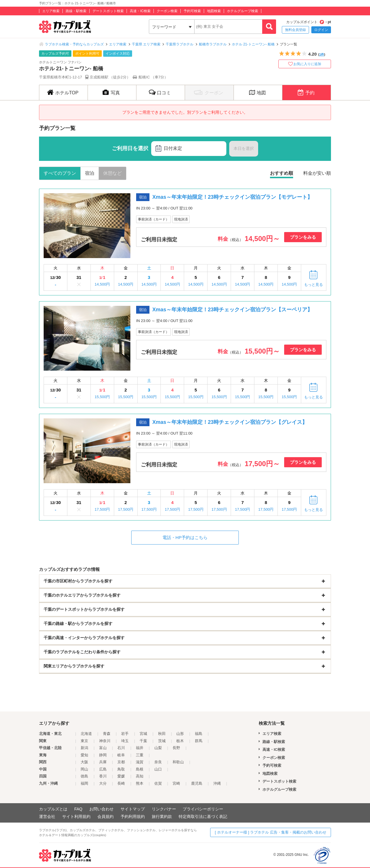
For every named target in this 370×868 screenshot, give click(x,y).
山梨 (158, 748)
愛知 (84, 755)
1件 (322, 54)
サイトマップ (133, 809)
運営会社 (47, 816)
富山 (103, 748)
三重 (140, 755)
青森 (107, 734)
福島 (199, 734)
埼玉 (125, 741)
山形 (180, 734)
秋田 (162, 734)
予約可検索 (192, 11)
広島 (103, 769)
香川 (103, 776)
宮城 (143, 734)
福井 (140, 748)
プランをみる (303, 237)
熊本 (140, 783)
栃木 (180, 741)
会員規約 (106, 816)
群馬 (199, 741)
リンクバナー (164, 809)
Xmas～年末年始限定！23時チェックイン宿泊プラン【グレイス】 (230, 422)
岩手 (125, 734)
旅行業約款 (162, 816)
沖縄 (217, 783)
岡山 (84, 769)
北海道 (86, 734)
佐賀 (158, 783)
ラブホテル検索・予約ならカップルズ (74, 44)
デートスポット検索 (108, 11)
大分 (103, 783)
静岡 (103, 755)
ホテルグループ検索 (243, 11)
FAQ (78, 809)
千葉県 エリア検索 (146, 44)
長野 (176, 748)
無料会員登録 (295, 30)
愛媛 (121, 776)
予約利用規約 (133, 816)
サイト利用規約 (76, 816)
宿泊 (90, 173)
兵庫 (103, 762)
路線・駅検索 (76, 11)
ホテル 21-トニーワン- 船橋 (253, 44)
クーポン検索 (167, 11)
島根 (140, 769)
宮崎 (176, 783)
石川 (121, 748)
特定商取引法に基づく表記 (203, 816)
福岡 (84, 783)
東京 (84, 741)
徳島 (84, 776)
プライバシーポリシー (203, 809)
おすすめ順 (282, 173)
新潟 (84, 748)
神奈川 (105, 741)
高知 (140, 776)
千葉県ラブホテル (180, 44)
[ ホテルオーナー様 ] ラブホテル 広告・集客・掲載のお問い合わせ (271, 832)
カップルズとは (53, 809)
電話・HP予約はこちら (185, 537)
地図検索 (214, 11)
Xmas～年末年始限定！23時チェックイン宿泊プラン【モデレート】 (232, 197)
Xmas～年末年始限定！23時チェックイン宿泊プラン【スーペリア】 (232, 310)
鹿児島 (197, 783)
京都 (121, 762)
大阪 (84, 762)
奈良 (158, 762)
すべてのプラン (60, 173)
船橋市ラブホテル (213, 44)
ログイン (321, 30)
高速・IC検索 (140, 11)
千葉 (143, 741)
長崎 (121, 783)
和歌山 (178, 762)
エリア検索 (51, 11)
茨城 (162, 741)
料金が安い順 (317, 173)
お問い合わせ (101, 809)
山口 (158, 769)
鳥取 (121, 769)
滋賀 (140, 762)
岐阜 (121, 755)
